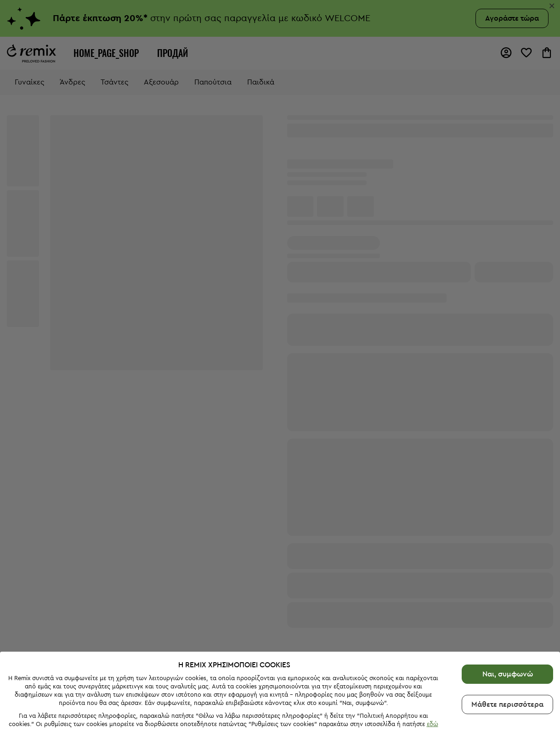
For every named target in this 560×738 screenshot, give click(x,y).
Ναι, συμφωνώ (508, 666)
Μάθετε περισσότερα (507, 697)
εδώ (433, 717)
